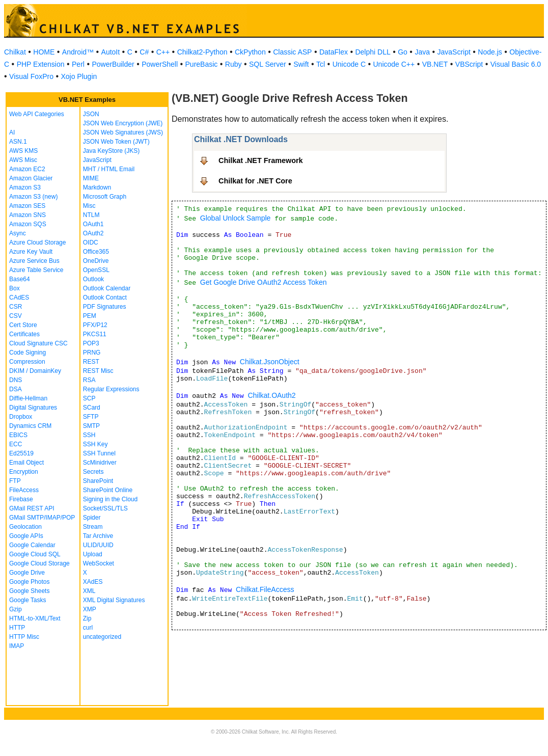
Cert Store (23, 325)
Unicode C (349, 64)
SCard (92, 408)
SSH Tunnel (99, 453)
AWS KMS (23, 151)
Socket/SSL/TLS (105, 508)
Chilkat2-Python (202, 52)
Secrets (93, 472)
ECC (16, 444)
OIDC (91, 242)
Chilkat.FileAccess (265, 589)
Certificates (24, 334)
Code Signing (28, 353)
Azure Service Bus (34, 261)
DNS (16, 380)
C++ (163, 52)
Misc (89, 206)
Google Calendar (32, 545)
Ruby (234, 64)
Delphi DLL (373, 52)
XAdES (93, 582)
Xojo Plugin (79, 76)
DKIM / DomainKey (35, 371)
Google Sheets (29, 591)
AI (12, 132)
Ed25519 (21, 453)
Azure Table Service (36, 270)
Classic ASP (292, 52)
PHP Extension (41, 64)
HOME (44, 52)
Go (403, 52)
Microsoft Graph (105, 197)
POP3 (91, 343)
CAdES (19, 298)
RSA (89, 380)
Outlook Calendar (107, 288)
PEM (90, 316)
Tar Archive (98, 536)
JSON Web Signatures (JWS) (123, 132)
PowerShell (160, 64)
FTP (15, 481)
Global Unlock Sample (236, 218)
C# (144, 52)
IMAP (17, 646)
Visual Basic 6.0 (516, 64)
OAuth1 (93, 224)
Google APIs (26, 536)
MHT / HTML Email (109, 169)
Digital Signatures (33, 408)
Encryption (24, 472)
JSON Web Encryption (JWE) (123, 123)
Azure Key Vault (31, 252)
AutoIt (111, 52)
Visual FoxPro (31, 76)
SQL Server (268, 64)
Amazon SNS (28, 215)
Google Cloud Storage (39, 563)
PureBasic (202, 64)
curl (88, 628)
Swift (301, 64)
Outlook (93, 279)
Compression (27, 362)
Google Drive (27, 573)
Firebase (21, 499)
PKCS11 (95, 334)
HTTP (17, 628)
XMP (90, 609)
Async (18, 233)
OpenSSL (96, 270)
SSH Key (95, 444)
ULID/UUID (98, 545)
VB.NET (435, 64)
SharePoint (98, 481)
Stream (93, 527)
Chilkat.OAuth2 (271, 395)
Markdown (97, 187)
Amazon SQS (28, 224)
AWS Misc (23, 160)
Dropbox (21, 417)
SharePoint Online (108, 490)
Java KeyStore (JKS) (111, 151)
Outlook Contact (105, 298)
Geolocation (25, 527)
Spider (92, 518)
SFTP (91, 417)
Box (15, 288)
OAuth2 (93, 233)
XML (89, 591)
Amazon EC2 (27, 169)
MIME (91, 178)
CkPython (250, 52)
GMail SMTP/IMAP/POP (42, 518)
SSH (89, 435)
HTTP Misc (24, 637)
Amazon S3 (25, 187)
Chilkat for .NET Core (255, 181)
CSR (16, 307)
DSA (16, 389)
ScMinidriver (100, 463)
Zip (87, 618)
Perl (78, 64)
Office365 (96, 252)
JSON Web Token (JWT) (116, 142)
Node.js (490, 52)
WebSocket (99, 563)
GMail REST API (32, 508)
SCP (89, 398)
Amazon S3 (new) (33, 197)
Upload (93, 554)
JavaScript (454, 52)
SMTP (91, 426)
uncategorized (102, 637)
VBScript (469, 64)
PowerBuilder (113, 64)
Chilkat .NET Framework (261, 160)
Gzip (16, 609)
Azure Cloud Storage (37, 242)
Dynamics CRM (30, 426)
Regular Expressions (111, 389)
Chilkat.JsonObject (270, 362)
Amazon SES (27, 206)
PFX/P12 (95, 325)
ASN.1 (18, 142)
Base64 (20, 279)
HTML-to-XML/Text (35, 618)
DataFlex (334, 52)
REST (91, 362)
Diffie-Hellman (28, 398)
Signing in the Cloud (110, 499)
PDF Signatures (105, 307)
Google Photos (29, 582)
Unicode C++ (394, 64)
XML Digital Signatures (114, 600)
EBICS (18, 435)
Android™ (78, 52)
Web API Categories (37, 114)
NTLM (91, 215)
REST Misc (98, 371)
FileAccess (24, 490)
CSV (16, 316)
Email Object (26, 463)
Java (422, 52)
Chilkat (15, 52)
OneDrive (96, 261)
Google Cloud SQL (35, 554)
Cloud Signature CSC (38, 343)
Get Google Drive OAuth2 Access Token (264, 282)
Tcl (321, 64)
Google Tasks (28, 600)
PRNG (92, 353)
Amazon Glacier (31, 178)
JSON (91, 114)
